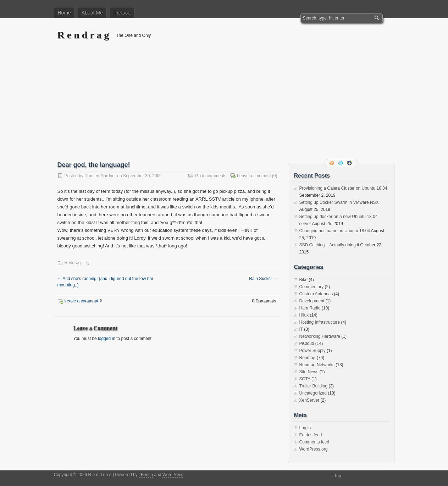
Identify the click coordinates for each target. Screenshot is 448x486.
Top (338, 476)
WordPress (173, 475)
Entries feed (311, 435)
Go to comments (211, 176)
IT (301, 329)
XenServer (309, 400)
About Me (92, 13)
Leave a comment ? (83, 301)
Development (312, 301)
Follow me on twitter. (341, 163)
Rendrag (73, 263)
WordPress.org (314, 449)
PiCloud (307, 343)
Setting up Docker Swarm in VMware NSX (339, 202)
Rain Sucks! (263, 279)
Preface (122, 13)
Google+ (350, 163)
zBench (146, 475)
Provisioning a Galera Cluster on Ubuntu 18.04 (343, 188)
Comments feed (314, 442)
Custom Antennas (316, 294)
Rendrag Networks (317, 365)
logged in (107, 339)
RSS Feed (332, 163)
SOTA (305, 379)
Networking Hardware (320, 336)
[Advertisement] (224, 105)
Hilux (304, 315)
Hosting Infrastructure (320, 322)
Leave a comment (254, 176)
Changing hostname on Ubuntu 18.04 (335, 231)
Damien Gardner (100, 176)
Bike (303, 280)
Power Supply (313, 351)
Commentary (312, 287)
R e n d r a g (83, 35)
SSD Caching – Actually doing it (329, 245)
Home (64, 13)
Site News (309, 372)
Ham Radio (310, 308)
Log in (305, 428)
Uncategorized (313, 393)
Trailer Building (314, 386)
